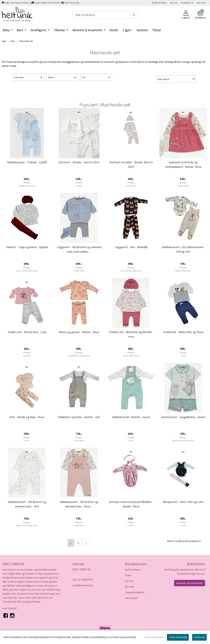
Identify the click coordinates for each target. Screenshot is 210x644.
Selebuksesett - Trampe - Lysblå (27, 162)
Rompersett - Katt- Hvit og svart (183, 502)
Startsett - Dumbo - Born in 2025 (79, 162)
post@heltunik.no (83, 585)
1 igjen (127, 30)
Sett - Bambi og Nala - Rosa (27, 417)
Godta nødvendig (178, 637)
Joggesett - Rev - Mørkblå (131, 247)
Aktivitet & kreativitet (88, 30)
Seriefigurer (39, 30)
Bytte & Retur (160, 3)
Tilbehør (60, 30)
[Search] (105, 15)
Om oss (174, 3)
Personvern (132, 598)
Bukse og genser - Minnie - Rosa (79, 332)
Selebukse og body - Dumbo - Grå (79, 417)
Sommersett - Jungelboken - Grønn (183, 417)
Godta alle (199, 637)
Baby (6, 30)
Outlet (114, 30)
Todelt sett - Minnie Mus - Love (27, 332)
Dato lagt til (163, 79)
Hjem (4, 41)
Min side (201, 3)
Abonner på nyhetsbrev (190, 583)
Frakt (128, 575)
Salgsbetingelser (135, 592)
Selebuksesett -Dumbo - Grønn (131, 417)
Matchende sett (25, 41)
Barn (20, 30)
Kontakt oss (187, 3)
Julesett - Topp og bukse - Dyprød (27, 247)
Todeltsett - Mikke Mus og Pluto (183, 332)
